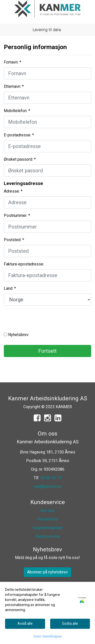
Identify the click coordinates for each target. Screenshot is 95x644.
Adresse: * (13, 191)
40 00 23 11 (51, 478)
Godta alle (70, 624)
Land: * (10, 288)
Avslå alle (25, 624)
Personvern (48, 519)
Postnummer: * (17, 215)
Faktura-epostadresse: (24, 264)
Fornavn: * (13, 62)
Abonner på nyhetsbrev (48, 572)
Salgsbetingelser (48, 528)
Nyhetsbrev (16, 335)
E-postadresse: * (19, 135)
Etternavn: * (14, 86)
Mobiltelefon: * (17, 111)
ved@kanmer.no (48, 486)
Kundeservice (48, 536)
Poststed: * (14, 240)
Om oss (48, 511)
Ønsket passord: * (20, 159)
